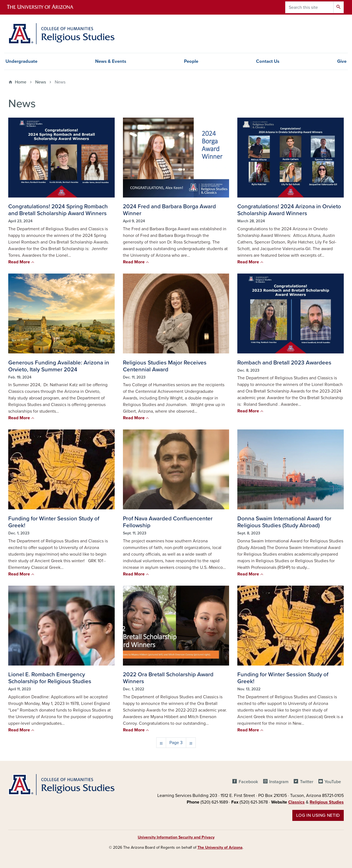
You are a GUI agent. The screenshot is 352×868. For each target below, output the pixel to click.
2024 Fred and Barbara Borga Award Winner (169, 210)
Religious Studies (327, 802)
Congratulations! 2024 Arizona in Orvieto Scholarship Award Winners (289, 210)
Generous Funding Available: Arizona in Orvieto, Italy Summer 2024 (59, 366)
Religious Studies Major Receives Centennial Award (165, 366)
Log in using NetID (318, 815)
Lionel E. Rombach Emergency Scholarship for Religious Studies (50, 678)
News (41, 82)
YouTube (333, 782)
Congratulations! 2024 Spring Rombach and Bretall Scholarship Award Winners (58, 210)
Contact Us (268, 61)
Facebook (248, 782)
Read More (19, 262)
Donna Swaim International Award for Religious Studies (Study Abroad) (284, 522)
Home (21, 82)
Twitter (307, 782)
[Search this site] (309, 7)
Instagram (279, 782)
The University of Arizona (220, 847)
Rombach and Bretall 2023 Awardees (284, 363)
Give (342, 61)
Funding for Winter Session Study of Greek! (54, 522)
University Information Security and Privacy (176, 837)
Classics (296, 802)
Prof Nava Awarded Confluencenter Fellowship (168, 522)
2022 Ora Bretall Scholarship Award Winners (168, 678)
